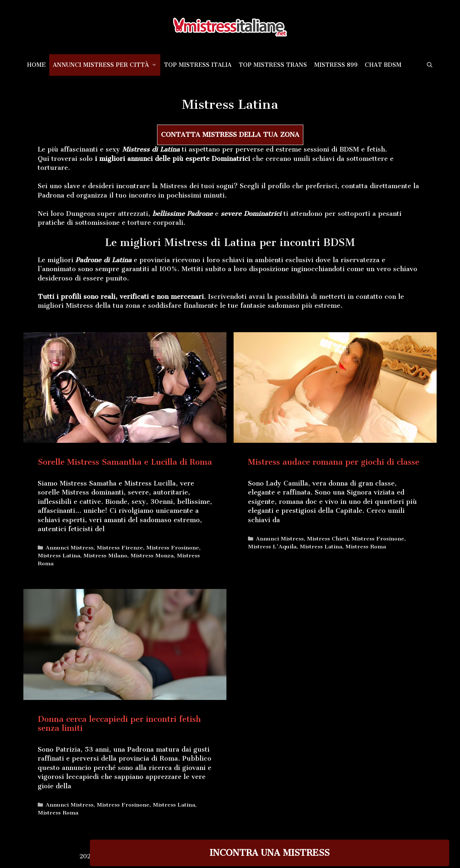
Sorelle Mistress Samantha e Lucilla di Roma (125, 462)
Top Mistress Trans (273, 65)
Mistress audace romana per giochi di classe (334, 462)
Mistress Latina (59, 556)
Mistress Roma (366, 547)
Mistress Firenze (120, 548)
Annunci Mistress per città (107, 65)
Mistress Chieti (328, 539)
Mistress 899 (336, 65)
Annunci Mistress (70, 548)
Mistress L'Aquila (272, 547)
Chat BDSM (383, 65)
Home (36, 65)
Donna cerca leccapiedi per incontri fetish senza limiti (119, 724)
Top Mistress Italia (198, 65)
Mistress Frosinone (173, 548)
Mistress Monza (152, 556)
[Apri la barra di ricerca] (430, 65)
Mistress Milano (105, 556)
